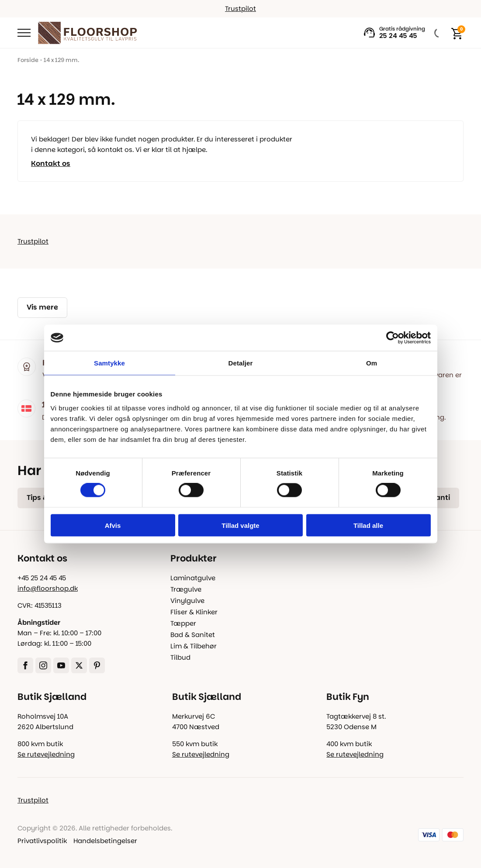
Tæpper (183, 623)
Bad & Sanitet (193, 635)
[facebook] (25, 665)
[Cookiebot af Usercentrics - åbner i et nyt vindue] (393, 338)
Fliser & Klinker (194, 612)
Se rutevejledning (46, 754)
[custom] (97, 665)
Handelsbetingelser (105, 841)
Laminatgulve (193, 578)
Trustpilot (240, 9)
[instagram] (43, 665)
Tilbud (180, 657)
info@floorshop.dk (48, 588)
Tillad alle (368, 525)
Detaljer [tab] (241, 363)
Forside (28, 60)
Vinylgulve (187, 601)
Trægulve (186, 589)
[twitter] (79, 665)
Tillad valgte (240, 525)
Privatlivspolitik (42, 841)
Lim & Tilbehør (194, 646)
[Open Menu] (24, 33)
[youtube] (61, 665)
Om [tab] (372, 363)
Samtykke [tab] (109, 363)
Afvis (113, 525)
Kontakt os (51, 164)
